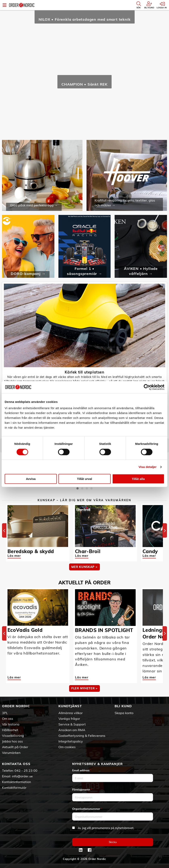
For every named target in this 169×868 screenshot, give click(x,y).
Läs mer (14, 556)
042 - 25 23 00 (26, 770)
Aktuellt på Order (15, 747)
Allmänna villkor (71, 713)
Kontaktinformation (16, 782)
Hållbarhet (10, 730)
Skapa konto (124, 713)
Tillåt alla (138, 479)
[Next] (165, 531)
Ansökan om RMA (72, 730)
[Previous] (4, 531)
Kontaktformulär (14, 788)
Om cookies (67, 747)
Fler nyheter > (84, 688)
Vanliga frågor (69, 719)
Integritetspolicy (71, 741)
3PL (5, 713)
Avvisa (31, 479)
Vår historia (11, 724)
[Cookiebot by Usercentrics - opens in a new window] (147, 387)
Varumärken (11, 753)
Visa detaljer (147, 467)
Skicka (113, 842)
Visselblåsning (13, 736)
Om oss (8, 719)
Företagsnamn (82, 789)
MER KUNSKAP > (84, 567)
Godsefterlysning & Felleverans (82, 736)
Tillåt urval (85, 479)
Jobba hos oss (12, 741)
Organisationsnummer (87, 809)
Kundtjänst (70, 706)
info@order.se (22, 776)
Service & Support (72, 724)
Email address (82, 770)
